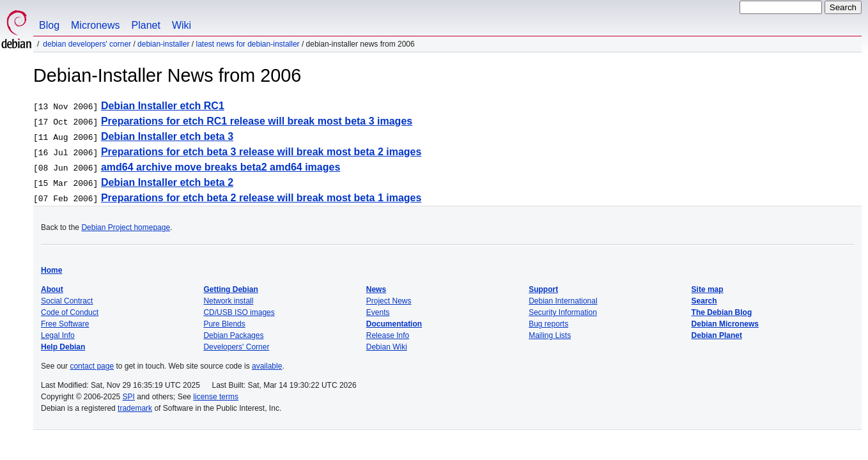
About (52, 289)
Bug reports (548, 324)
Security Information (563, 312)
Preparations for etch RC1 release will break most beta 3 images (257, 121)
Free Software (65, 324)
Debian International (563, 301)
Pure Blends (224, 324)
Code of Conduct (70, 312)
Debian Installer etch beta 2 (167, 182)
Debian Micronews (725, 324)
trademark (135, 408)
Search (704, 301)
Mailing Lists (550, 335)
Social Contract (67, 301)
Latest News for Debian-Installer (247, 44)
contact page (92, 366)
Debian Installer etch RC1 (163, 106)
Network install (228, 301)
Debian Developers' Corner (87, 44)
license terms (216, 397)
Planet (146, 25)
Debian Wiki (387, 347)
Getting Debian (230, 289)
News (376, 289)
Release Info (388, 335)
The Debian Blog (722, 312)
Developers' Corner (236, 347)
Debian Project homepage (126, 227)
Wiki (182, 25)
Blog (49, 25)
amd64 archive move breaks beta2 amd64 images (221, 167)
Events (378, 312)
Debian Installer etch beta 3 (167, 136)
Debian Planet (717, 335)
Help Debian (63, 347)
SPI (129, 397)
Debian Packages (233, 335)
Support (543, 289)
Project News (389, 301)
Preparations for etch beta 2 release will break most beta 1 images (261, 198)
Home (51, 270)
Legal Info (58, 335)
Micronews (95, 25)
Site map (708, 289)
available (267, 366)
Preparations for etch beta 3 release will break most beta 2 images (261, 152)
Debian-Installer (163, 44)
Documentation (394, 324)
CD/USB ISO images (239, 312)
